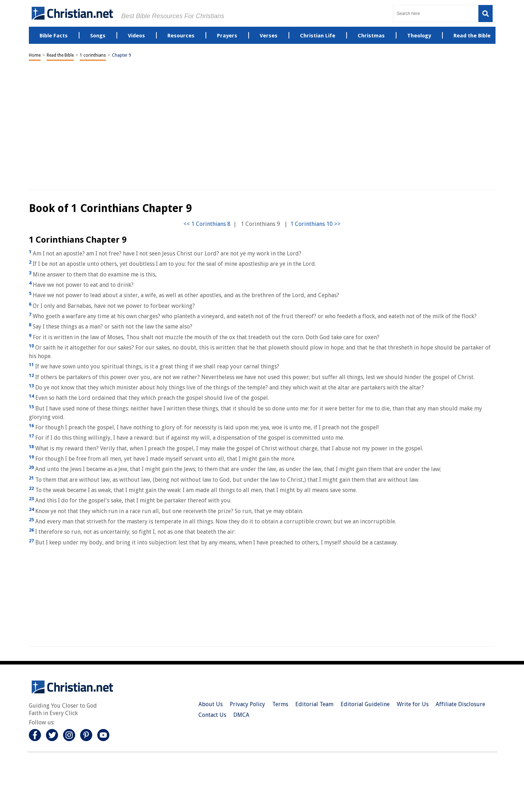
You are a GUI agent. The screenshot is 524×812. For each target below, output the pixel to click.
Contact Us (212, 715)
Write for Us (413, 704)
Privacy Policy (247, 704)
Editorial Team (314, 704)
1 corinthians (93, 55)
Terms (280, 704)
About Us (211, 704)
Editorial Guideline (365, 704)
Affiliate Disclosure (460, 704)
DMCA (241, 715)
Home (35, 55)
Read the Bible (60, 55)
